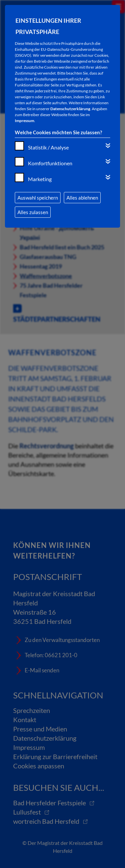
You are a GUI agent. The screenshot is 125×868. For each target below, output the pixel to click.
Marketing (40, 179)
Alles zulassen (33, 212)
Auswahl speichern (38, 198)
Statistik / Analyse (48, 147)
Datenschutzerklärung (70, 109)
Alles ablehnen (82, 198)
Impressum (25, 121)
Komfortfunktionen (50, 163)
